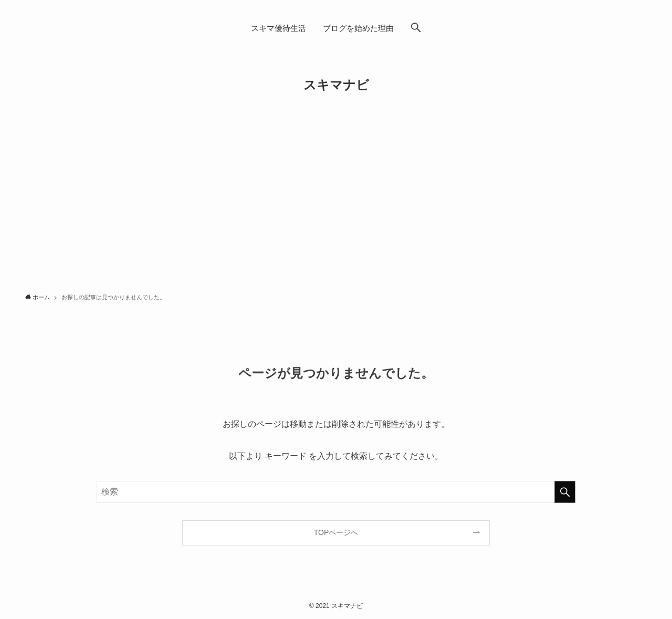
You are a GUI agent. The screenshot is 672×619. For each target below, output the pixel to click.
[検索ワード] (336, 492)
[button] (416, 28)
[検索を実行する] (565, 492)
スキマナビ (336, 85)
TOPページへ (336, 532)
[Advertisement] (336, 208)
